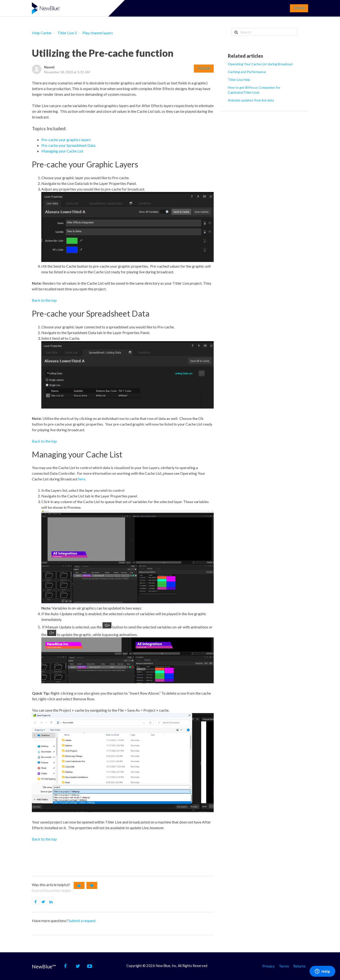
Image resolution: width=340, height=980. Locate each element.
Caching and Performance (247, 72)
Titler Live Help (239, 80)
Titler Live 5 (67, 33)
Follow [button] (204, 68)
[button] (79, 885)
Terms (284, 966)
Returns (300, 966)
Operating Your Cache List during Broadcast (260, 64)
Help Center (42, 33)
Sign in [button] (299, 8)
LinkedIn (54, 902)
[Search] (264, 32)
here (82, 479)
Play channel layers (98, 33)
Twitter (47, 902)
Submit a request (82, 921)
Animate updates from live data (251, 100)
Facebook (39, 902)
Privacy (268, 966)
